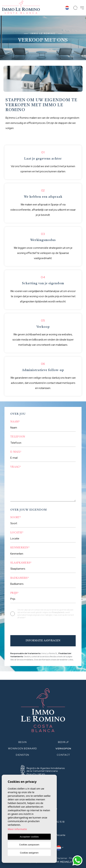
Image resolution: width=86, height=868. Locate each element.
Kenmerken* (20, 548)
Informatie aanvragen (43, 641)
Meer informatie (17, 829)
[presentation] (29, 628)
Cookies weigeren (29, 853)
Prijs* (15, 593)
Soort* (16, 518)
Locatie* (17, 533)
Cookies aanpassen (29, 845)
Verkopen (63, 748)
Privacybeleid (58, 612)
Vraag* (16, 467)
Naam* (15, 422)
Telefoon (18, 437)
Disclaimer (62, 858)
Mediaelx (66, 862)
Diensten (22, 755)
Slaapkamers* (21, 563)
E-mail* (16, 452)
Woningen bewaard (23, 748)
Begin (23, 742)
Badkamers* (20, 578)
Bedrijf (64, 742)
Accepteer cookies (29, 837)
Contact (63, 755)
